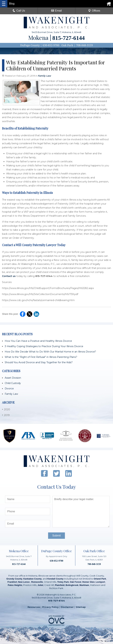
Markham (84, 585)
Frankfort (12, 582)
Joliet (40, 585)
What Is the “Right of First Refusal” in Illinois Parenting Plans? (41, 357)
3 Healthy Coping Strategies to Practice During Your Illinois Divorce (44, 346)
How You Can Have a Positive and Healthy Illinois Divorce (38, 341)
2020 (6, 409)
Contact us (9, 276)
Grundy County (14, 579)
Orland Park (100, 579)
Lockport (100, 582)
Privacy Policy (50, 607)
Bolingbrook (72, 585)
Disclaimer (67, 607)
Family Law (44, 76)
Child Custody (13, 383)
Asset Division (13, 378)
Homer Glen (88, 582)
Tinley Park (63, 582)
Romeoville (37, 582)
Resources (34, 607)
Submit (57, 536)
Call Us (19, 11)
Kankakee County (33, 579)
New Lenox (24, 582)
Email (57, 11)
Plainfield (60, 585)
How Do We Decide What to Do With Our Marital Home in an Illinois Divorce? (50, 352)
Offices (94, 11)
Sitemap (81, 607)
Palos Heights (15, 585)
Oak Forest (76, 582)
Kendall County (55, 579)
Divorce (9, 389)
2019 (6, 415)
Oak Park (67, 45)
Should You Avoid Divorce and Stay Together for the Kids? (39, 362)
